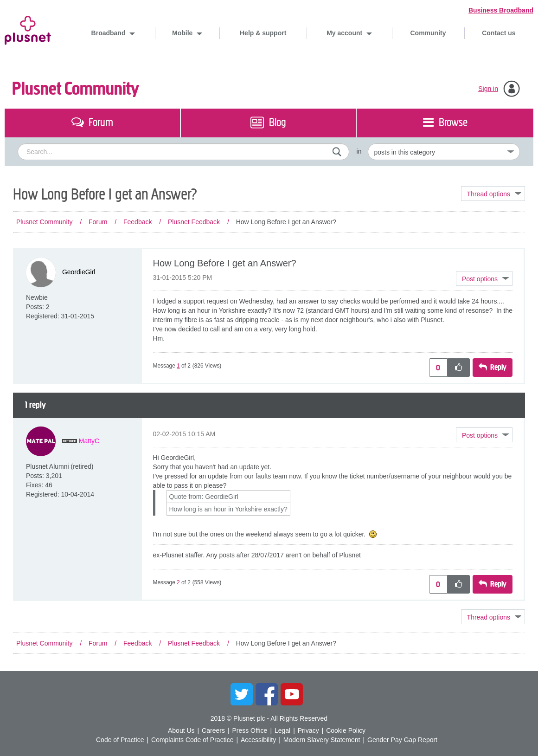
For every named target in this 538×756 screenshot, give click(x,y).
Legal (282, 730)
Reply (498, 367)
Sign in (488, 89)
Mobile (183, 33)
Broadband (109, 33)
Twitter (242, 694)
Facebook (267, 694)
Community (428, 33)
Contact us (499, 33)
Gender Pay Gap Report (402, 740)
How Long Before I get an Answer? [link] (286, 222)
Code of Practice (120, 740)
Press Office (250, 730)
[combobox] (183, 152)
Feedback (138, 222)
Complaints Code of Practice (192, 740)
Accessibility (258, 740)
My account (345, 33)
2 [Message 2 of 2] (178, 582)
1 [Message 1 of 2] (178, 366)
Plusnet (28, 29)
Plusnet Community (76, 89)
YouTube (292, 694)
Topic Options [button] (493, 194)
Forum (98, 222)
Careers (213, 730)
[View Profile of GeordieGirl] (79, 272)
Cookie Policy (346, 730)
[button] (484, 278)
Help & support (263, 33)
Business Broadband (501, 10)
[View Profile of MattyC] (89, 441)
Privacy (308, 730)
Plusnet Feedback (194, 222)
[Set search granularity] (444, 152)
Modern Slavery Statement (322, 740)
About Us (181, 730)
